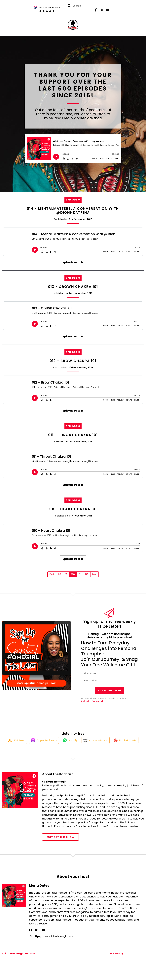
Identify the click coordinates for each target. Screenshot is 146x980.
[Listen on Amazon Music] (112, 743)
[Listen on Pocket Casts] (72, 753)
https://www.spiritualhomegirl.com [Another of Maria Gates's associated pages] (51, 950)
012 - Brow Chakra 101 (73, 361)
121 (80, 574)
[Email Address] (107, 681)
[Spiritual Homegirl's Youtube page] (106, 11)
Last (94, 574)
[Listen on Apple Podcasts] (57, 743)
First (52, 574)
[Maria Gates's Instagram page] (34, 943)
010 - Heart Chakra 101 (73, 509)
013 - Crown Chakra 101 (73, 287)
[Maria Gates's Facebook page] (31, 943)
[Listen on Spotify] (85, 743)
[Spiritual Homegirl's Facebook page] (97, 11)
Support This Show (60, 850)
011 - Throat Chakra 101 (73, 435)
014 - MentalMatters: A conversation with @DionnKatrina (73, 211)
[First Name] (107, 673)
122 (87, 574)
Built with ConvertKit (92, 701)
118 (59, 574)
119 (66, 574)
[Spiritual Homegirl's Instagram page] (101, 11)
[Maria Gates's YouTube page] (37, 943)
